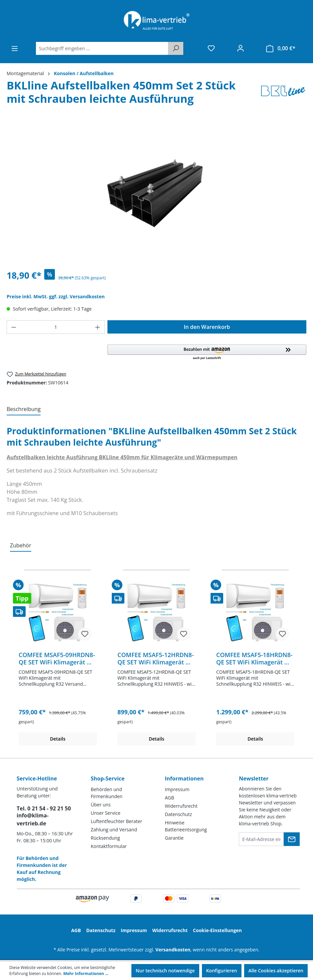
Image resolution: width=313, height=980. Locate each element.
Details (58, 739)
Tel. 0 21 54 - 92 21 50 (44, 808)
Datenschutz (178, 814)
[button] (207, 352)
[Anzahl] (56, 327)
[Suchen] (176, 48)
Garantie (174, 838)
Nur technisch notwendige (165, 971)
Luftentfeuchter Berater (117, 821)
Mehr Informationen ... (86, 974)
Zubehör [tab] (21, 545)
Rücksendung (105, 838)
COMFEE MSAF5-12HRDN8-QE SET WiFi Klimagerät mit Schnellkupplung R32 (156, 658)
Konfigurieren (222, 971)
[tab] (24, 409)
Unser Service (106, 813)
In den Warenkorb (207, 327)
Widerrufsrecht (181, 806)
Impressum (177, 789)
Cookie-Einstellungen (217, 930)
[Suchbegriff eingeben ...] (102, 48)
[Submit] (292, 839)
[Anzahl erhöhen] (98, 327)
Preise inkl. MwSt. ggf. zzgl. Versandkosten (56, 296)
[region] (156, 192)
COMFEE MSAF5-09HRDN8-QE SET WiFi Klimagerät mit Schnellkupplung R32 (58, 658)
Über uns (101, 805)
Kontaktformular (109, 846)
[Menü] (15, 49)
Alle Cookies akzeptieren (276, 971)
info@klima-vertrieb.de (33, 819)
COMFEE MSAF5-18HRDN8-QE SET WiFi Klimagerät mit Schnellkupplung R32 (255, 658)
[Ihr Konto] (240, 48)
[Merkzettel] (211, 48)
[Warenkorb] (281, 48)
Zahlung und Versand (114, 830)
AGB (170, 798)
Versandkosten (173, 950)
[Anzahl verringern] (14, 327)
